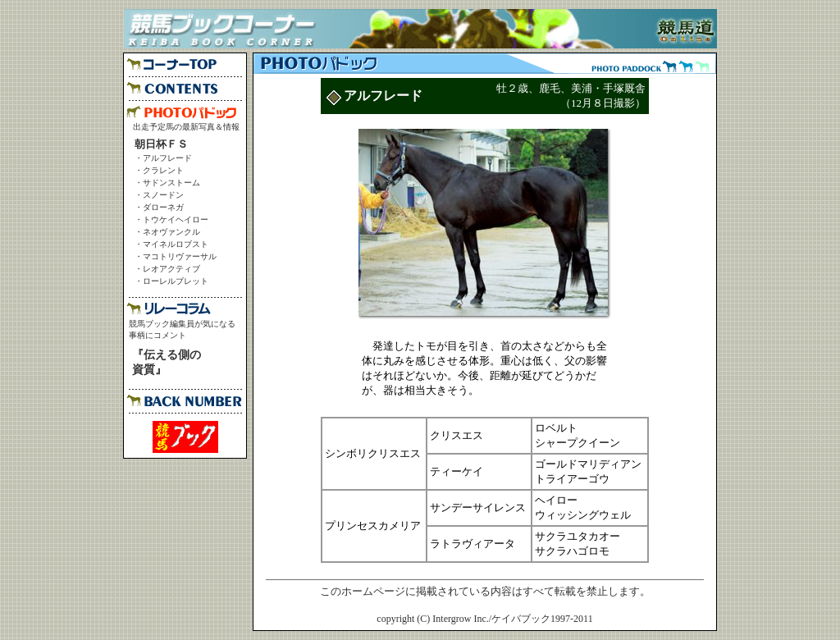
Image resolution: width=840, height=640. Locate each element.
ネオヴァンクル (171, 232)
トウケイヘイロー (176, 219)
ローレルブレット (176, 281)
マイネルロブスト (176, 244)
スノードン (163, 195)
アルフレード (167, 158)
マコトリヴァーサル (180, 256)
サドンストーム (171, 183)
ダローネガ (163, 207)
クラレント (163, 170)
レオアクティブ (171, 269)
